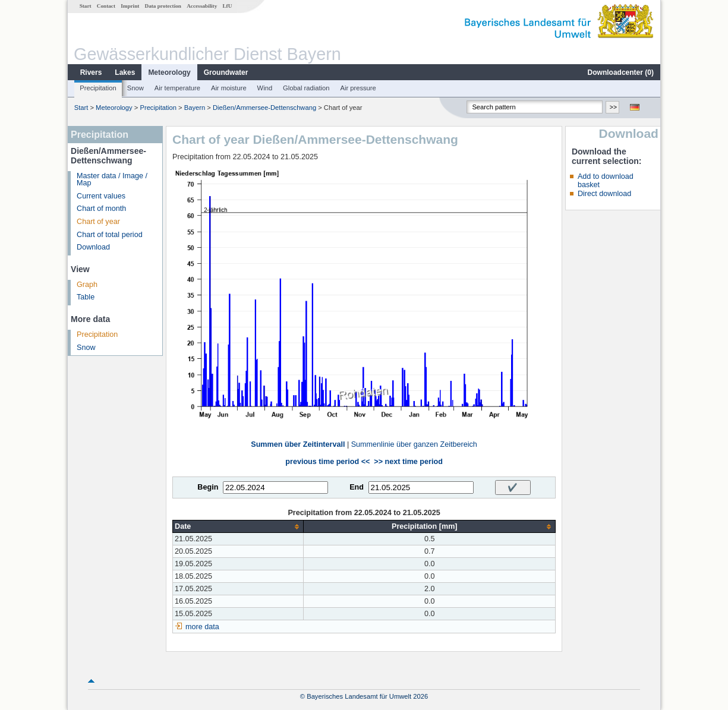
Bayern (195, 108)
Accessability (202, 6)
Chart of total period (110, 235)
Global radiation (306, 88)
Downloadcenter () (621, 72)
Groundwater (226, 72)
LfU (227, 6)
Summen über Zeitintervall (298, 444)
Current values (101, 196)
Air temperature (177, 88)
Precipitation (98, 88)
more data (202, 627)
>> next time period (408, 462)
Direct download (604, 194)
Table (86, 297)
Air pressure (358, 88)
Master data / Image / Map (112, 180)
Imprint (130, 6)
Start (86, 6)
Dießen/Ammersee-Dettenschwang (264, 108)
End (357, 487)
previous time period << (327, 462)
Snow (135, 88)
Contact (106, 6)
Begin (208, 487)
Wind (265, 88)
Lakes (125, 72)
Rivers (91, 72)
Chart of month (101, 209)
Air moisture (229, 88)
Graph (87, 285)
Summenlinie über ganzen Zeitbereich (414, 444)
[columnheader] (238, 527)
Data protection (163, 6)
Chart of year (98, 222)
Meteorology (169, 72)
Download (93, 247)
